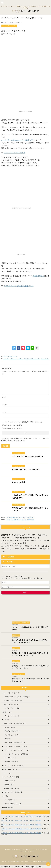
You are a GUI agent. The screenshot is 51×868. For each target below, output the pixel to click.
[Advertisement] (25, 48)
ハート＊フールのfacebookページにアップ (17, 140)
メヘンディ (6, 359)
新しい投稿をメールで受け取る (13, 428)
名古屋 (26, 359)
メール (5, 405)
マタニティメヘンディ (34, 359)
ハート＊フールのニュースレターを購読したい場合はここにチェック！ (25, 421)
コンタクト (22, 851)
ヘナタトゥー (13, 359)
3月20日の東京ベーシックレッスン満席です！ (21, 517)
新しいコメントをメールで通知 (13, 425)
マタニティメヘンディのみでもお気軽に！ (28, 457)
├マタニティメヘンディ (10, 356)
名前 (4, 397)
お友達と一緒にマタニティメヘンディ (26, 469)
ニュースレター (31, 851)
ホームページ (8, 850)
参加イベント (29, 850)
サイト (4, 412)
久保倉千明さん (39, 276)
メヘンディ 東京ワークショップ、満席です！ (20, 520)
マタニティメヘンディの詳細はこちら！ (19, 286)
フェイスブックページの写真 (14, 153)
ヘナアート (21, 359)
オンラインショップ (19, 850)
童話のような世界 (19, 482)
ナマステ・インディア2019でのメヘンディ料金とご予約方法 (21, 816)
